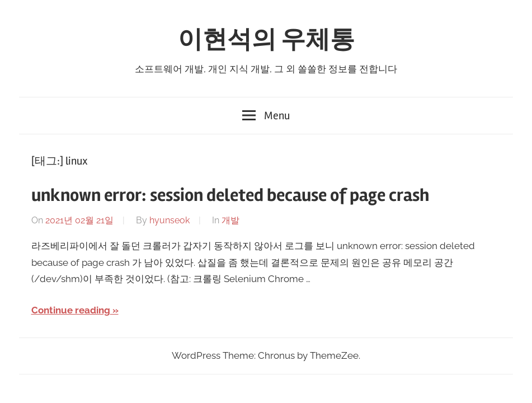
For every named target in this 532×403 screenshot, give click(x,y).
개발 (230, 220)
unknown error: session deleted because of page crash (230, 195)
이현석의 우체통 (266, 40)
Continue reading (71, 310)
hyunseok (170, 220)
